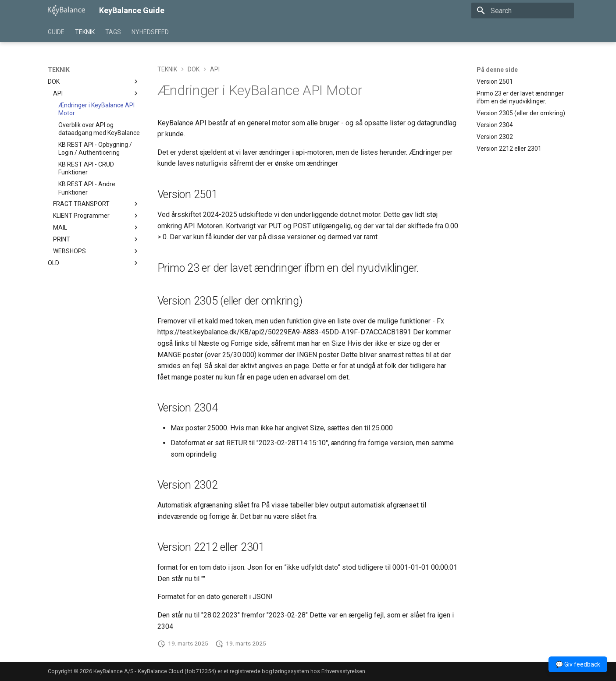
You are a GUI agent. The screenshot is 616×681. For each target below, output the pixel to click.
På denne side (497, 70)
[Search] (523, 11)
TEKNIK (85, 32)
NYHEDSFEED (150, 32)
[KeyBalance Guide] (67, 11)
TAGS (113, 32)
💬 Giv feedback (578, 664)
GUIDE (56, 32)
